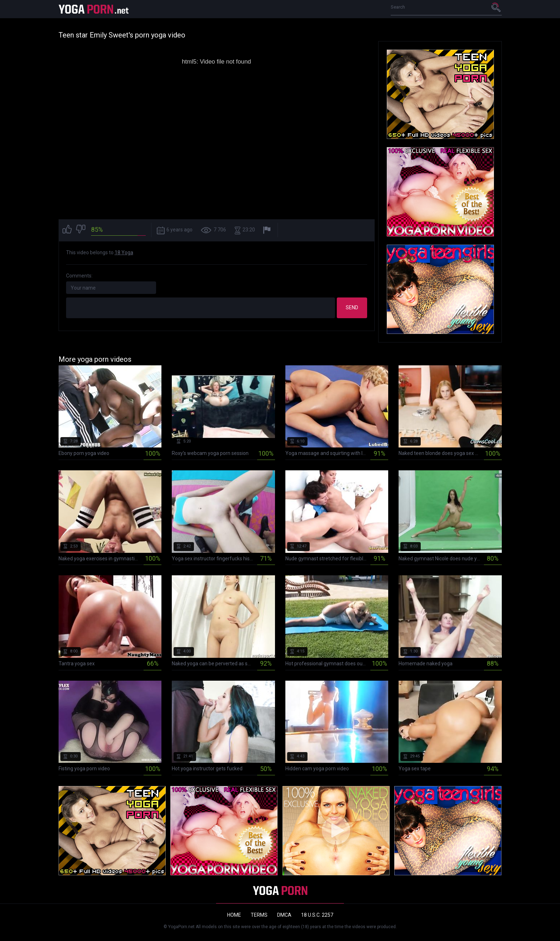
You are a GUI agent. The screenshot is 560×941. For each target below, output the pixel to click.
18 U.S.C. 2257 (317, 915)
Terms (259, 915)
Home (234, 915)
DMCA (284, 915)
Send (352, 307)
